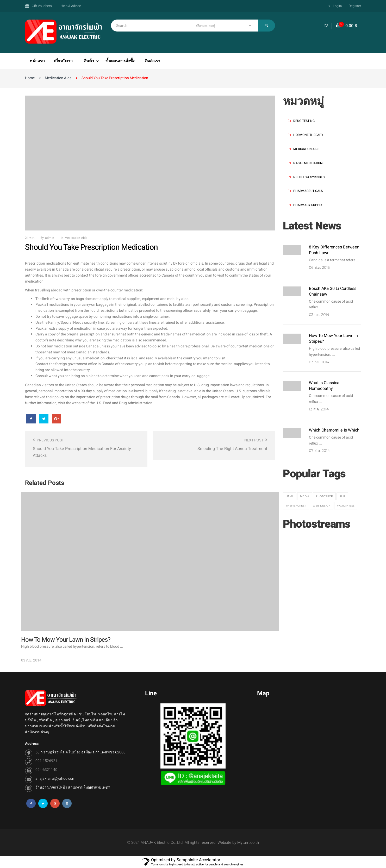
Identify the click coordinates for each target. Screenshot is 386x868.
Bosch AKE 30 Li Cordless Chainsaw (333, 291)
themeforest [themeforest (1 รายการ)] (296, 506)
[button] (346, 26)
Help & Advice (71, 6)
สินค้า (89, 61)
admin (50, 238)
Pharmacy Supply (308, 205)
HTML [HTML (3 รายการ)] (290, 496)
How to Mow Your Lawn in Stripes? (333, 339)
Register (355, 6)
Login (337, 6)
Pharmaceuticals (308, 191)
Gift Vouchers (42, 6)
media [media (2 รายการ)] (305, 496)
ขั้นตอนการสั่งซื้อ (120, 61)
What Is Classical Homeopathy (325, 386)
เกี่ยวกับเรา (63, 61)
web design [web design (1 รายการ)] (322, 506)
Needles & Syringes (309, 177)
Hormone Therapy (308, 135)
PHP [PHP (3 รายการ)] (342, 496)
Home (30, 78)
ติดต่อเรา (152, 61)
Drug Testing (304, 121)
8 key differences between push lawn (334, 250)
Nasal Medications (309, 163)
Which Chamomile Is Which (334, 430)
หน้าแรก (37, 61)
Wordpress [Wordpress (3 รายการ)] (346, 506)
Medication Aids (58, 78)
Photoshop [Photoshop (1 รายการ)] (324, 496)
